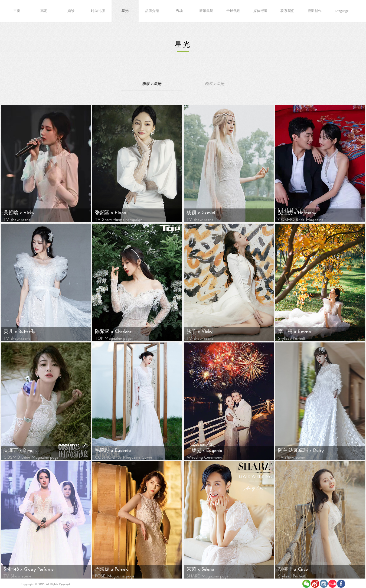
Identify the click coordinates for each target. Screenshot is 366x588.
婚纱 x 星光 (151, 83)
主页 (17, 11)
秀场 (179, 11)
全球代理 (233, 11)
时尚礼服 (98, 11)
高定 (44, 11)
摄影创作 (315, 11)
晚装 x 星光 (215, 83)
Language (342, 11)
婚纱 (71, 11)
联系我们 (287, 11)
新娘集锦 (206, 11)
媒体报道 (260, 11)
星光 (125, 11)
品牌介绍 (152, 11)
